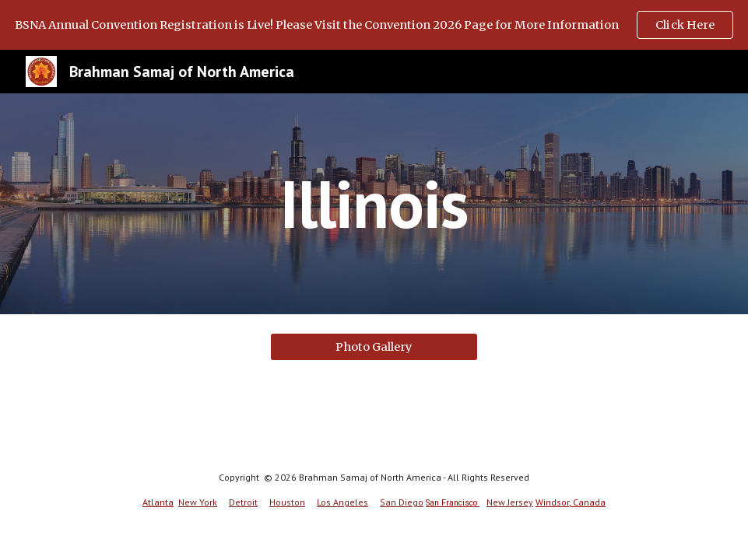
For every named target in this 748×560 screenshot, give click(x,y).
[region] (374, 25)
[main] (374, 203)
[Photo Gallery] (374, 346)
